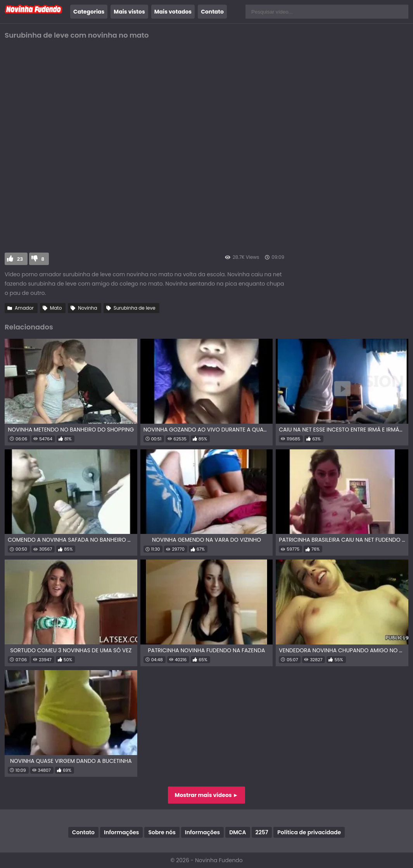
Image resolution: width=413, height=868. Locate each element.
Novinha (87, 308)
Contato (212, 12)
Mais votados (173, 12)
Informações (121, 832)
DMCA (238, 832)
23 (20, 259)
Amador (24, 308)
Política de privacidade (309, 832)
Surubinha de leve (135, 308)
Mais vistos (129, 12)
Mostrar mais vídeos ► (207, 795)
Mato (56, 308)
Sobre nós (162, 832)
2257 (262, 832)
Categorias (89, 12)
